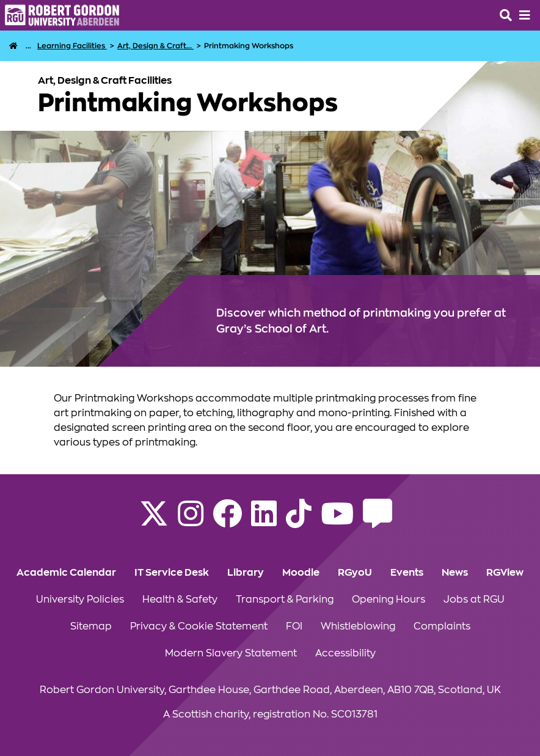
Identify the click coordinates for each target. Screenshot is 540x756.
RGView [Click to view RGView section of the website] (505, 573)
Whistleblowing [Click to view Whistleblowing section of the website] (358, 626)
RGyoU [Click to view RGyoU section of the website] (355, 573)
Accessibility (345, 653)
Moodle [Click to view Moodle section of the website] (301, 573)
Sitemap (91, 626)
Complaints (442, 626)
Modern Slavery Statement (231, 653)
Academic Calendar (66, 573)
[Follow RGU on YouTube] (337, 521)
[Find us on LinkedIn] (264, 521)
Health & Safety (180, 600)
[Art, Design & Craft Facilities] (155, 46)
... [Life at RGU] (28, 46)
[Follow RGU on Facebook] (227, 521)
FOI (294, 626)
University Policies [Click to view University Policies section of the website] (80, 600)
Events (407, 573)
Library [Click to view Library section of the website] (246, 573)
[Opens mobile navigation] (525, 15)
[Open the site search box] (506, 15)
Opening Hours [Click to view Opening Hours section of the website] (389, 600)
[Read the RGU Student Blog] (378, 521)
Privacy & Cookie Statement (199, 626)
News (455, 573)
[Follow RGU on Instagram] (191, 521)
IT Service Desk (172, 573)
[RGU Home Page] (13, 46)
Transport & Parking (285, 600)
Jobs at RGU (474, 600)
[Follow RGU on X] (154, 521)
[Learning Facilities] (72, 46)
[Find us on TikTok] (299, 521)
